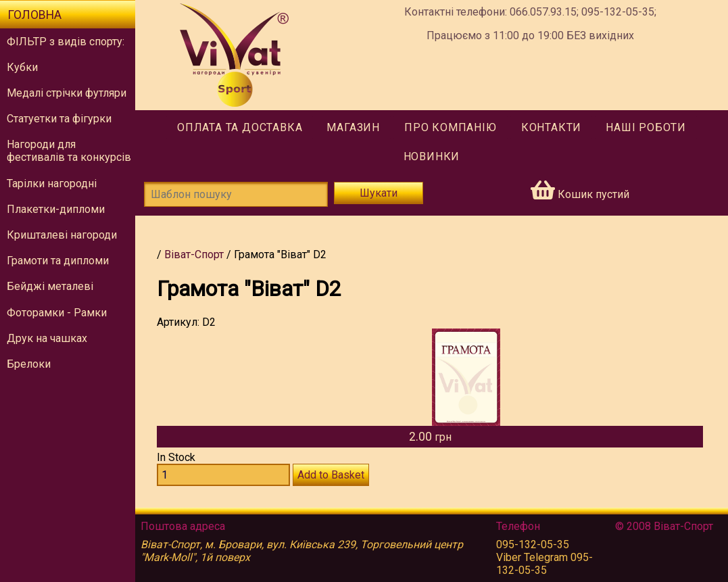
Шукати (379, 193)
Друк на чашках (47, 338)
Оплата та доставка (240, 127)
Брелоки (29, 364)
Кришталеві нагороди (62, 235)
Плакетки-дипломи (56, 209)
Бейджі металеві (50, 286)
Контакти (551, 127)
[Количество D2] (223, 475)
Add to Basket (331, 475)
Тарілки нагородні (52, 184)
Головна (34, 15)
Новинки (432, 156)
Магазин (353, 127)
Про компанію (451, 127)
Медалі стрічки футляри (67, 93)
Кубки (22, 67)
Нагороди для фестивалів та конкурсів (69, 151)
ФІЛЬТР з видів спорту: (66, 42)
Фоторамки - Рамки (57, 313)
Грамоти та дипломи (58, 261)
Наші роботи (646, 127)
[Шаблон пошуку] (236, 194)
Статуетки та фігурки (59, 119)
